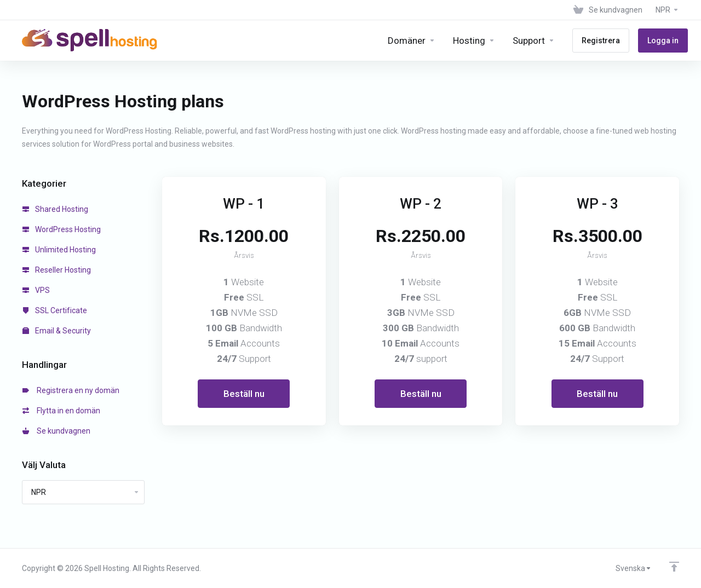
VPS (36, 290)
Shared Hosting (55, 209)
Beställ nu (244, 394)
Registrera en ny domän (71, 390)
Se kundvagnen (56, 431)
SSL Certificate (55, 310)
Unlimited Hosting (59, 250)
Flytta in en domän (61, 411)
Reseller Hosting (57, 270)
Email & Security (57, 331)
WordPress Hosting (62, 229)
